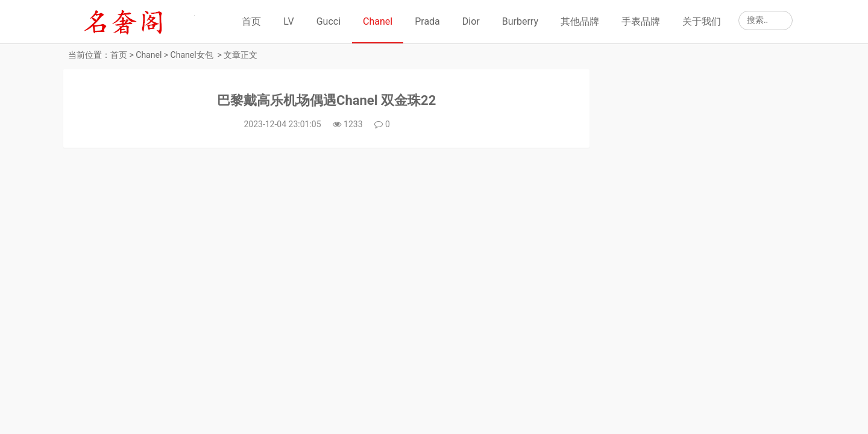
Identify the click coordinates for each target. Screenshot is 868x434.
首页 (251, 21)
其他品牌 (580, 21)
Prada (427, 21)
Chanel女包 (192, 55)
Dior (471, 21)
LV (288, 21)
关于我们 (702, 21)
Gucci (329, 21)
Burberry (520, 21)
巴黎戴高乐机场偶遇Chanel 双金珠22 (326, 100)
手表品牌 (641, 21)
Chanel (378, 21)
